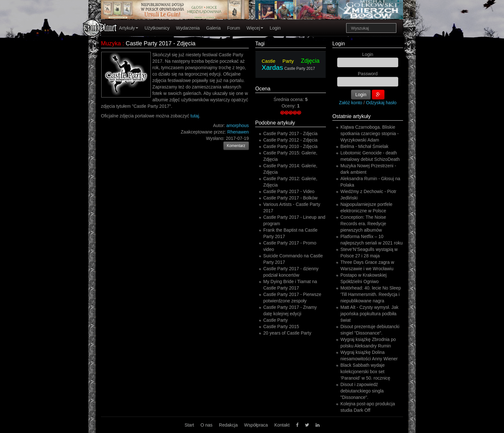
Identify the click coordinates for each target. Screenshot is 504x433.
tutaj (195, 116)
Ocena (263, 89)
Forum (234, 28)
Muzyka (111, 43)
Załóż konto (351, 103)
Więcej (255, 28)
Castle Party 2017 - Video (289, 191)
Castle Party (278, 61)
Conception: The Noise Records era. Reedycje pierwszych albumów (363, 224)
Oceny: (289, 106)
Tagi (260, 44)
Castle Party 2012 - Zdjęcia (290, 140)
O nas (207, 425)
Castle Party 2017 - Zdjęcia (290, 134)
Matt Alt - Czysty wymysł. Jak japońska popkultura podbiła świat (369, 314)
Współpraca (256, 425)
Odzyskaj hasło (381, 103)
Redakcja (228, 425)
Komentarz (236, 146)
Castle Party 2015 (281, 327)
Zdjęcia (310, 61)
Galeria (213, 28)
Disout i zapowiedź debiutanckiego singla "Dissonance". (362, 391)
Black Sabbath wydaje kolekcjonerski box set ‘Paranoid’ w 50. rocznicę (365, 372)
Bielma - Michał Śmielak (364, 146)
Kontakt (282, 425)
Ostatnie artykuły (351, 116)
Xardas (272, 67)
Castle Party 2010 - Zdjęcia (290, 146)
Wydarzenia (188, 28)
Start (189, 425)
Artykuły (129, 28)
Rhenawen (238, 132)
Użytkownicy (157, 28)
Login (275, 28)
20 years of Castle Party (287, 333)
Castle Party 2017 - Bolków (290, 198)
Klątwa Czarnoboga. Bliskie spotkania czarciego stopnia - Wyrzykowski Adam (369, 134)
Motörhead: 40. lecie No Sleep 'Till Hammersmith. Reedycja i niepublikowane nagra (371, 294)
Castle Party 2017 (299, 69)
